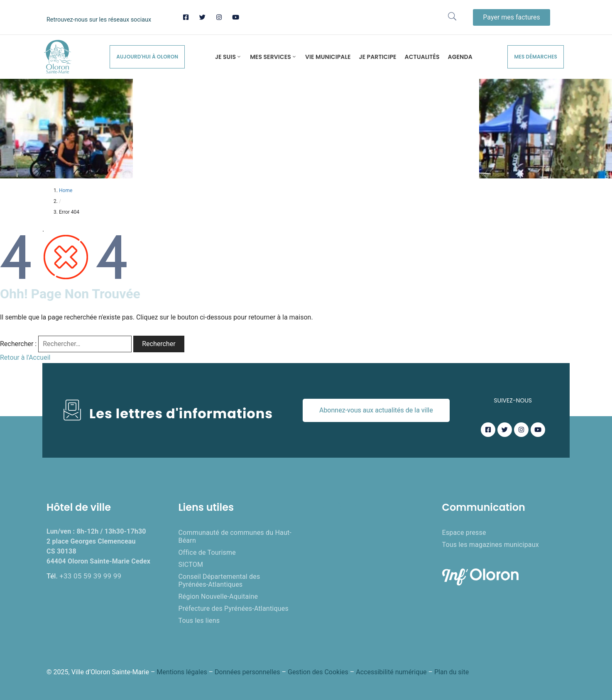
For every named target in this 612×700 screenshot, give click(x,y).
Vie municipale (328, 57)
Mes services (273, 57)
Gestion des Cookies (318, 672)
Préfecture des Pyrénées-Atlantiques (234, 609)
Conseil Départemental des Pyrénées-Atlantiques (219, 580)
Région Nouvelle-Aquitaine (218, 596)
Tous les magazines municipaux (491, 545)
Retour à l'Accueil (25, 357)
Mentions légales (182, 672)
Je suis (228, 57)
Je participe (378, 57)
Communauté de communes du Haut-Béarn (235, 537)
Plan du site (452, 672)
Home (66, 190)
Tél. (84, 576)
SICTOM (191, 565)
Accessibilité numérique (391, 672)
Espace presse (464, 533)
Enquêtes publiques (360, 507)
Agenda (460, 57)
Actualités (422, 57)
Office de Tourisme (207, 552)
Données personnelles (247, 672)
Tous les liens (199, 621)
